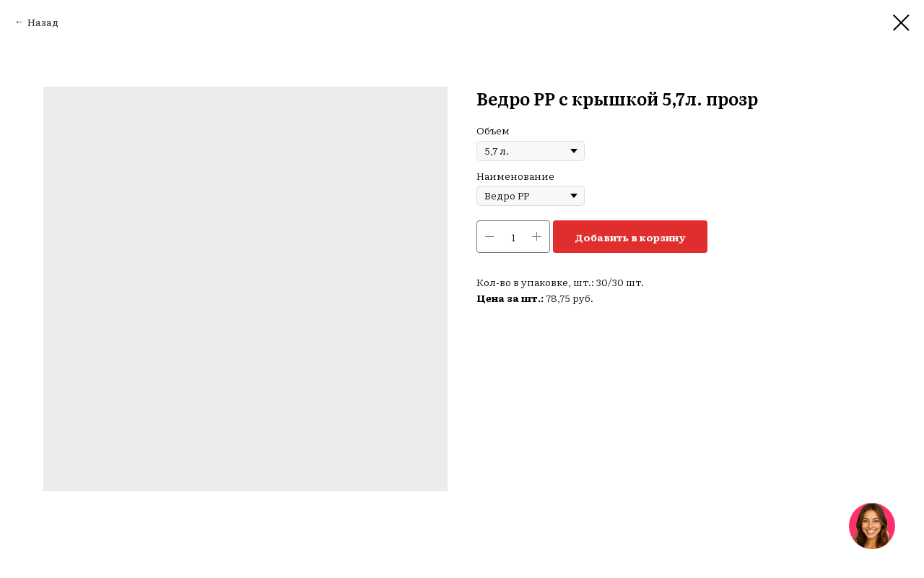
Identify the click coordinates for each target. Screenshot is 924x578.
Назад (43, 22)
